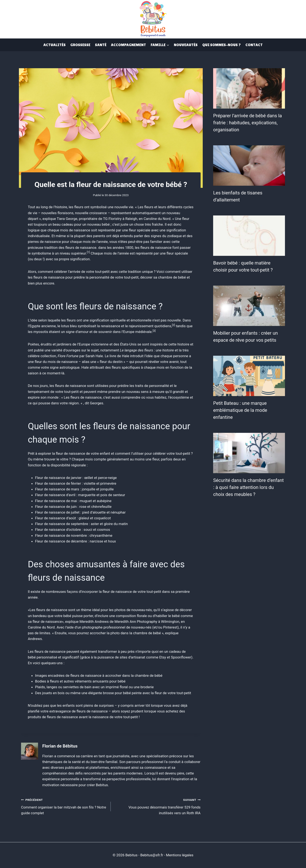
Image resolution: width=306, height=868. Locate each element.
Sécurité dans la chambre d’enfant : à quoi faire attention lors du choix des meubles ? (248, 487)
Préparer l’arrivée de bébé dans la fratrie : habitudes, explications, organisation (247, 123)
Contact (254, 45)
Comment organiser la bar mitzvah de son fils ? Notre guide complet (64, 806)
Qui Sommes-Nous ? (222, 45)
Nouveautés (186, 45)
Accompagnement (128, 45)
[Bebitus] (153, 19)
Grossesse (80, 45)
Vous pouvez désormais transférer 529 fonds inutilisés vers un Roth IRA (157, 806)
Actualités (55, 45)
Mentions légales (180, 855)
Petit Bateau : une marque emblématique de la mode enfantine (240, 410)
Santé (101, 45)
